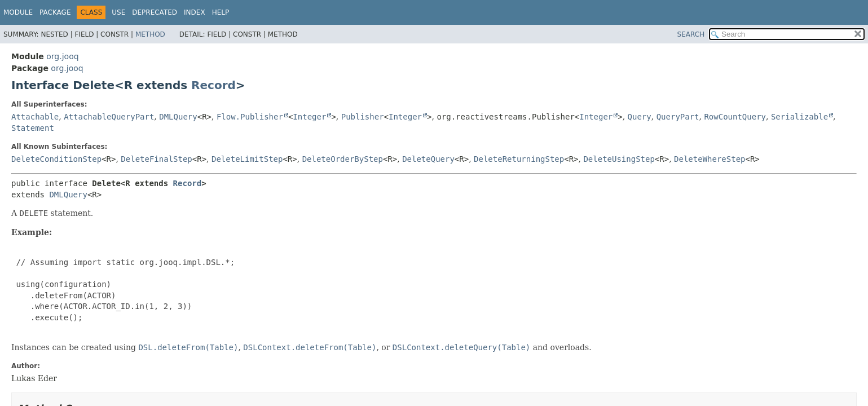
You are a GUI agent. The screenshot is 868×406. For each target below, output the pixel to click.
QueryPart (678, 117)
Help (221, 12)
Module (18, 12)
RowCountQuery (735, 117)
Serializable (799, 117)
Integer (309, 117)
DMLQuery (178, 117)
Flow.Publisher (250, 117)
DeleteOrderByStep (343, 159)
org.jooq (62, 56)
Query (640, 117)
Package (55, 12)
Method (150, 34)
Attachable (35, 117)
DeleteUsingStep (619, 159)
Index (195, 12)
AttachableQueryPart (109, 117)
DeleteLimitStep (247, 159)
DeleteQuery (428, 159)
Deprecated (155, 12)
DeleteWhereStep (710, 159)
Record (213, 85)
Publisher (363, 117)
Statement (33, 128)
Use (118, 12)
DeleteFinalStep (156, 159)
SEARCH (691, 34)
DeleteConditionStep (56, 159)
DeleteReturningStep (519, 159)
